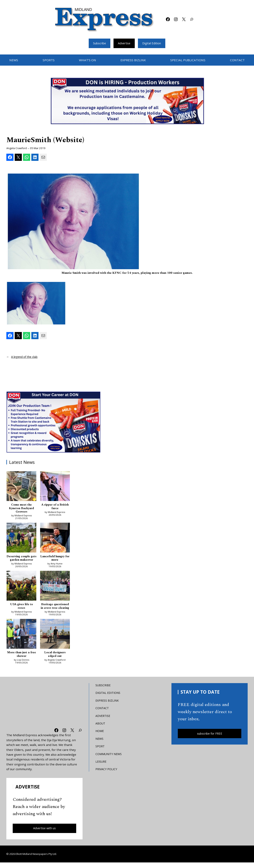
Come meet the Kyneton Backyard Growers (22, 509)
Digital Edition (153, 43)
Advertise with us (45, 834)
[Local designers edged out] (55, 639)
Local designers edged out (55, 659)
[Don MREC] (54, 422)
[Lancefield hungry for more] (55, 539)
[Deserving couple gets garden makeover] (21, 539)
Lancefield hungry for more (55, 559)
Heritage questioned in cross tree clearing (55, 611)
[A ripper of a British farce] (55, 487)
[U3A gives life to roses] (21, 591)
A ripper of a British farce (55, 507)
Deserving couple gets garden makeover (22, 561)
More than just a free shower (21, 659)
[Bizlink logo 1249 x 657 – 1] (127, 101)
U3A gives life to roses (22, 611)
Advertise (124, 43)
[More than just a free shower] (21, 639)
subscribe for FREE (210, 739)
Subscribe (98, 43)
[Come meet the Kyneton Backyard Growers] (21, 487)
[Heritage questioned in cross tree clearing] (55, 591)
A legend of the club (25, 357)
